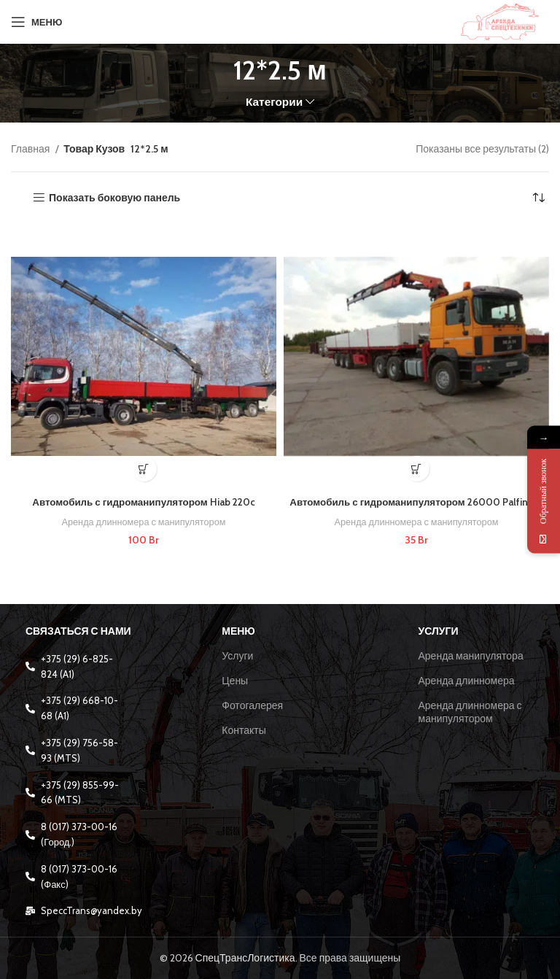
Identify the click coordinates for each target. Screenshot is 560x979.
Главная (31, 149)
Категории (274, 102)
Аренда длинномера (467, 681)
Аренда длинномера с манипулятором (143, 522)
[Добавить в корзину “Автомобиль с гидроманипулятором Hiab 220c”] (144, 469)
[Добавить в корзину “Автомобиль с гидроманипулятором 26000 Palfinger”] (417, 469)
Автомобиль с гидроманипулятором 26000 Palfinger (417, 502)
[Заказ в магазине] (538, 198)
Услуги (237, 656)
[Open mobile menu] (36, 22)
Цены (235, 681)
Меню (238, 631)
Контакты (244, 730)
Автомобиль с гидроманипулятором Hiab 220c (144, 502)
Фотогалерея (252, 705)
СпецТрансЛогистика (245, 958)
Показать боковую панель (114, 198)
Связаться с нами (78, 631)
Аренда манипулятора (471, 656)
